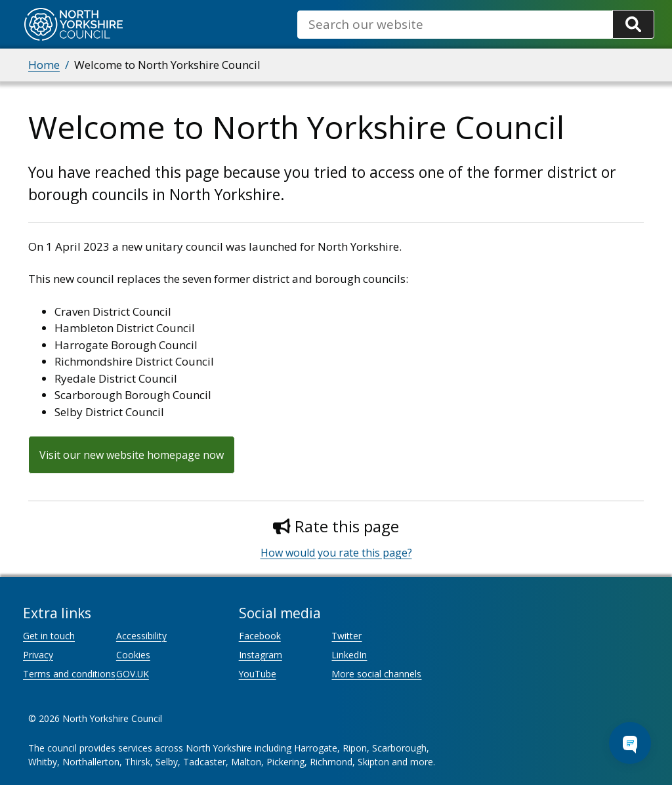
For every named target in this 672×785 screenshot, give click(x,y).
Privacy (38, 655)
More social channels (376, 674)
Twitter (346, 636)
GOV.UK (133, 674)
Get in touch (49, 636)
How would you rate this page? (336, 553)
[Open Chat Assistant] (630, 743)
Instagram (261, 655)
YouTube (258, 674)
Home (44, 65)
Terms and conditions (69, 674)
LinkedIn (349, 655)
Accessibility (141, 636)
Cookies (133, 655)
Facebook (260, 636)
